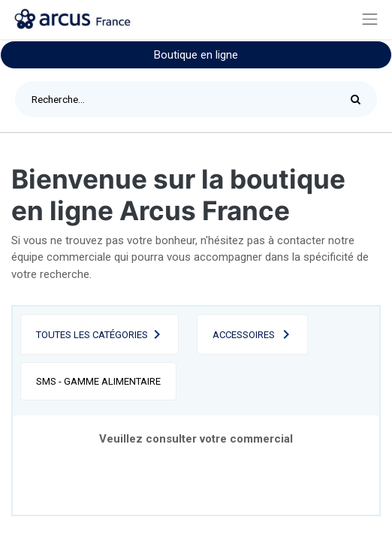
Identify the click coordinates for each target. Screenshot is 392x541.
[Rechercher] (359, 99)
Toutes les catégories (92, 335)
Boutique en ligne (196, 55)
